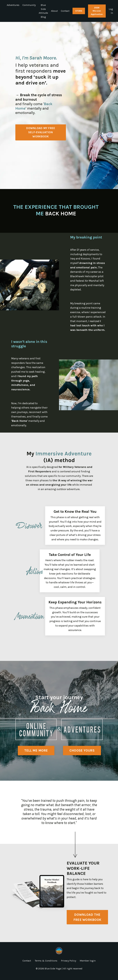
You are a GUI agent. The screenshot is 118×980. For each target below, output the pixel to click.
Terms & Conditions (46, 966)
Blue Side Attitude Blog (43, 11)
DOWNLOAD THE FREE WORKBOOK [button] (87, 922)
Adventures (13, 5)
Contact (65, 11)
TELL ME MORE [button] (36, 755)
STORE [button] (79, 11)
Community (29, 5)
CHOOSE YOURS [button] (82, 755)
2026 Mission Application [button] (97, 11)
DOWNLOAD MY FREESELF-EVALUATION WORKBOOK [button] (41, 132)
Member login (88, 966)
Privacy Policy (69, 966)
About (54, 11)
